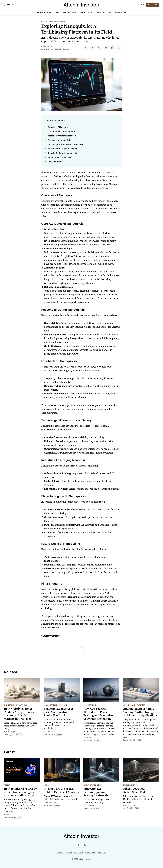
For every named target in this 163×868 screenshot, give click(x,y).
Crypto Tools (86, 13)
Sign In (142, 5)
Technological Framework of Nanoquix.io (66, 144)
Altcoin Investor (82, 5)
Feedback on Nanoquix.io (59, 140)
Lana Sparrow (50, 802)
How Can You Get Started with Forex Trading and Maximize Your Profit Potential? (98, 714)
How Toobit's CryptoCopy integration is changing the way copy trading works (21, 792)
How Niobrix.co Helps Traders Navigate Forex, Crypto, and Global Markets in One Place (19, 714)
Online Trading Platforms (53, 21)
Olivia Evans (47, 46)
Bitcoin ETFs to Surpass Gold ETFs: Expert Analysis (61, 790)
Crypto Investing (104, 13)
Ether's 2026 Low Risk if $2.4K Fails (135, 790)
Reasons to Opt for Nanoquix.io (62, 136)
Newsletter (121, 13)
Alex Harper (49, 731)
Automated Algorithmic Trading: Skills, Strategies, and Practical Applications (140, 712)
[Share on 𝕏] (86, 48)
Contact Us (102, 853)
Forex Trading (90, 705)
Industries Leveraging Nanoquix (62, 149)
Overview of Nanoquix (58, 127)
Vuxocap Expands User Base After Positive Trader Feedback (59, 712)
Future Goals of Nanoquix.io (60, 157)
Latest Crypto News (92, 785)
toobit (7, 785)
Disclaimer (79, 853)
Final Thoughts (54, 162)
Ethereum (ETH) (130, 785)
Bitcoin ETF (49, 785)
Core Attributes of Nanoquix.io (62, 131)
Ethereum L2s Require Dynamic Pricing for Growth (96, 792)
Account (60, 853)
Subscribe (153, 5)
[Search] (13, 5)
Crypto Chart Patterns (65, 13)
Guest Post (90, 853)
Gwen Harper (89, 738)
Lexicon (69, 853)
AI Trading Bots (44, 13)
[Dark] (7, 5)
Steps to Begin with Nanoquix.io (62, 153)
